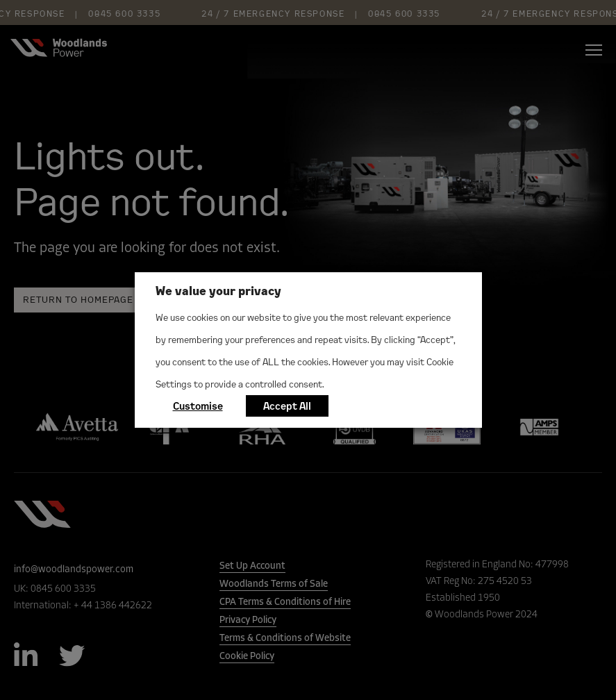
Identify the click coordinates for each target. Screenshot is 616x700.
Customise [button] (198, 406)
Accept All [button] (287, 406)
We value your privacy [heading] (218, 291)
